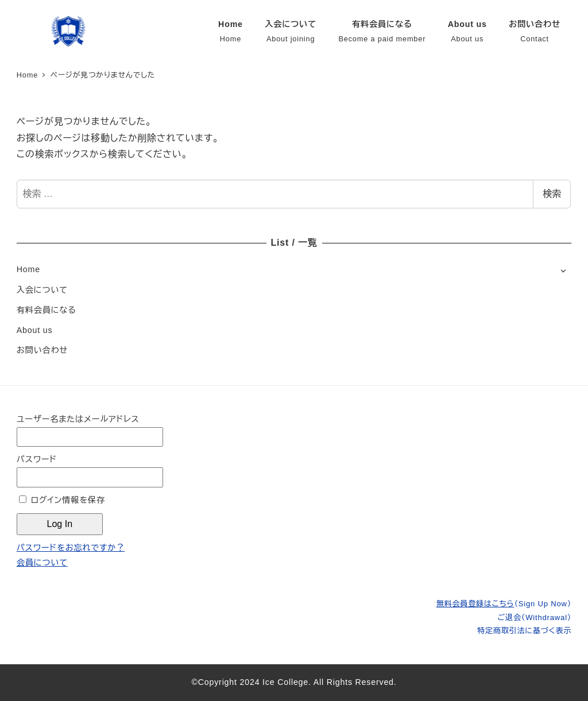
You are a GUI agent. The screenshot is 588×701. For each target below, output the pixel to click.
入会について (42, 290)
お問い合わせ (42, 350)
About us (35, 330)
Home (28, 269)
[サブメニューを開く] (563, 270)
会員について (42, 563)
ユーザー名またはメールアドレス (78, 419)
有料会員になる (47, 310)
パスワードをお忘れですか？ (71, 548)
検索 (552, 194)
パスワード (37, 459)
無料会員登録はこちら (504, 604)
